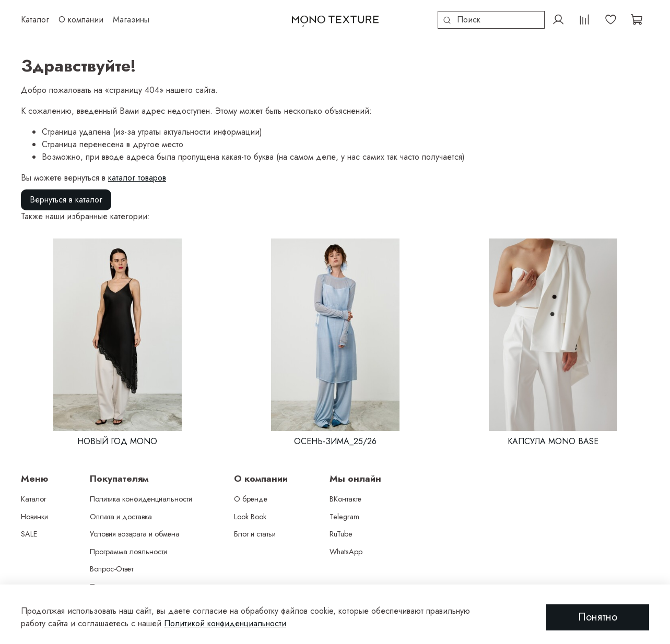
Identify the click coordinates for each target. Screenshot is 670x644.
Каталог (33, 499)
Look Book (250, 517)
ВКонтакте (345, 499)
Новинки (34, 517)
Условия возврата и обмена (135, 534)
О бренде (251, 499)
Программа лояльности (128, 552)
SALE (29, 534)
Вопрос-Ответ (111, 569)
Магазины (131, 20)
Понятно (598, 617)
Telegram (344, 517)
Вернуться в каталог (66, 200)
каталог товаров (137, 178)
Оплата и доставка (121, 517)
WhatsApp (346, 552)
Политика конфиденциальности (141, 499)
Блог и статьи (255, 534)
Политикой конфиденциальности (225, 623)
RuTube (341, 534)
